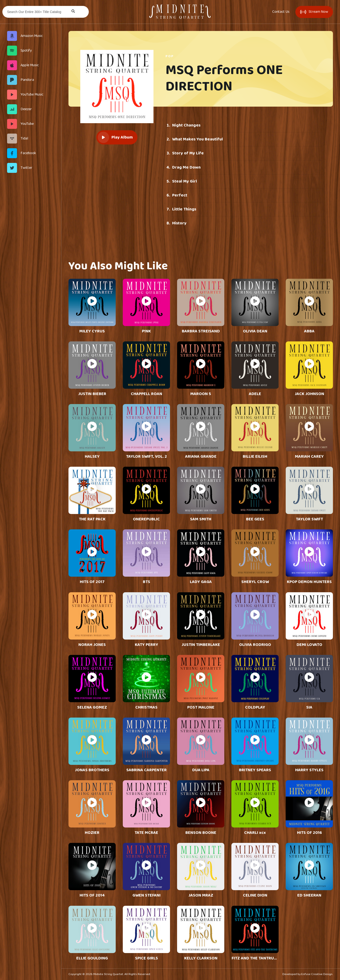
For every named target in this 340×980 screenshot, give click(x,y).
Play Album (115, 137)
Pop (170, 56)
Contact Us (281, 12)
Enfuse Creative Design (317, 974)
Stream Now (314, 12)
